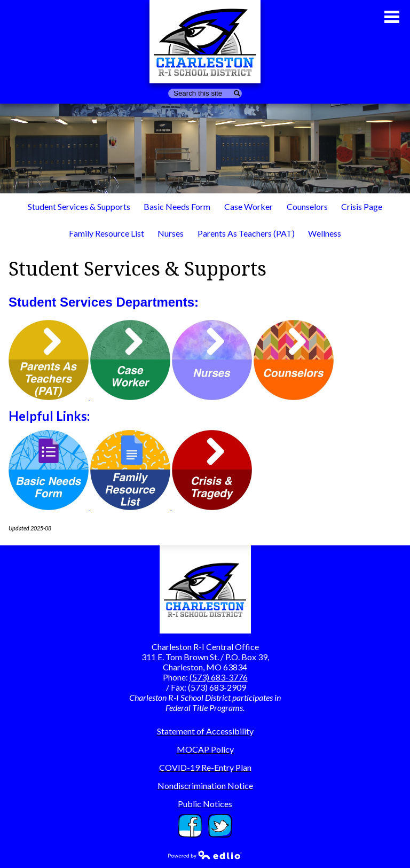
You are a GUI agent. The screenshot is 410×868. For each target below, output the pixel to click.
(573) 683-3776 (219, 677)
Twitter (220, 826)
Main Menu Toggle (392, 17)
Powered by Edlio (205, 855)
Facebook (190, 826)
